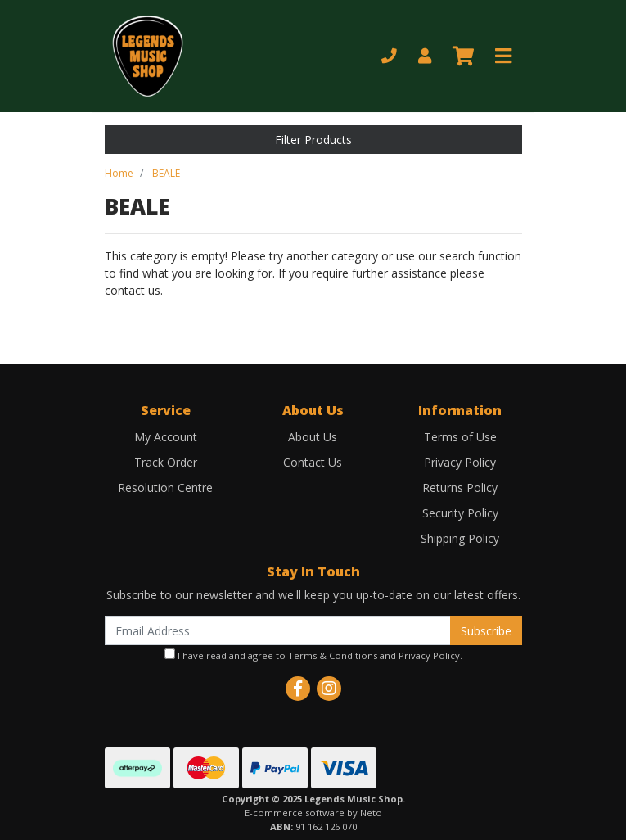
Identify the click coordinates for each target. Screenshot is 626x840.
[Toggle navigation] (503, 56)
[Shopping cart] (463, 56)
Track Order (166, 462)
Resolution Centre (165, 488)
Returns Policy (460, 488)
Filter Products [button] (313, 140)
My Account (166, 437)
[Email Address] (278, 631)
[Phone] (389, 56)
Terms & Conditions (333, 655)
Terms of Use (460, 437)
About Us (313, 437)
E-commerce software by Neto (313, 813)
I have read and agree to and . (313, 655)
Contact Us (313, 462)
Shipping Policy (460, 538)
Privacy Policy (460, 462)
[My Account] (425, 56)
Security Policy (460, 513)
